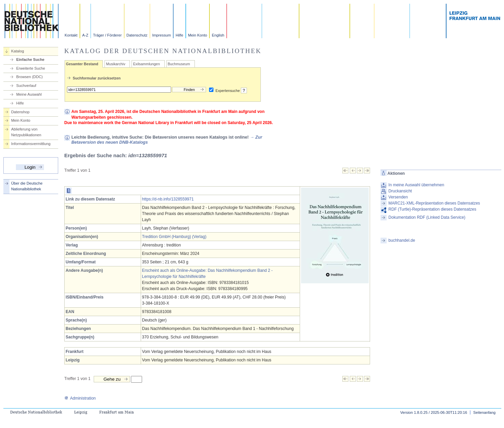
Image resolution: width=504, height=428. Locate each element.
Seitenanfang (484, 412)
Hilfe (179, 35)
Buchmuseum (179, 64)
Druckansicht (400, 191)
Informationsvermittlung (31, 144)
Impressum (162, 35)
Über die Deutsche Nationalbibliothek (27, 186)
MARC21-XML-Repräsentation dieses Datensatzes (434, 203)
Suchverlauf (26, 86)
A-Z (85, 35)
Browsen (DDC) (29, 77)
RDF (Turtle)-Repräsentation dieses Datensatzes (432, 209)
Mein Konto (198, 35)
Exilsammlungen (146, 64)
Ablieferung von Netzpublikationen (26, 132)
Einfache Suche (30, 60)
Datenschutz (137, 35)
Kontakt (71, 35)
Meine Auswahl (29, 94)
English (218, 35)
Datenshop (20, 112)
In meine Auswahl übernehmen (416, 185)
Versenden (398, 197)
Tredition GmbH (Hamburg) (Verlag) (174, 237)
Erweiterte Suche (31, 68)
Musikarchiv (116, 64)
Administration (80, 398)
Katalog (18, 51)
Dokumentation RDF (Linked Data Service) (427, 217)
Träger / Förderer (107, 35)
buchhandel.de (402, 240)
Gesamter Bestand (82, 64)
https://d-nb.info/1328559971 (168, 199)
